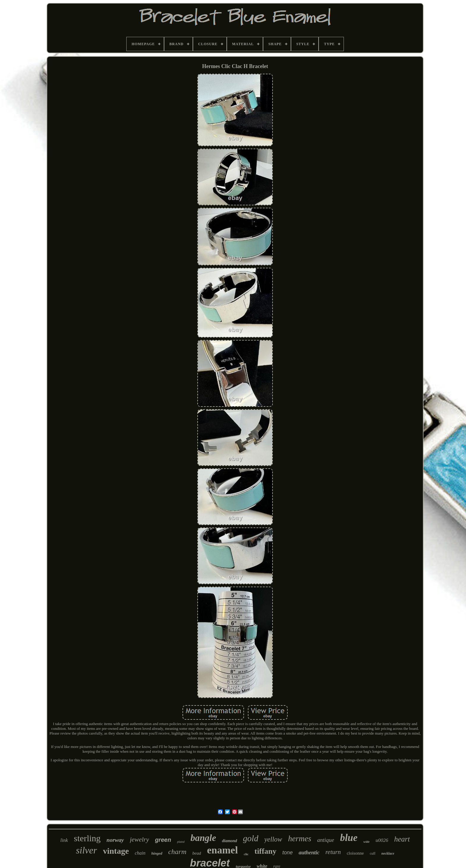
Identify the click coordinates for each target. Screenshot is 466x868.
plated (181, 842)
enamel (222, 850)
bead (197, 853)
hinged (157, 853)
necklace (388, 853)
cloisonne (355, 853)
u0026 (382, 840)
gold (251, 838)
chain (140, 853)
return (333, 852)
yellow (273, 839)
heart (402, 839)
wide (367, 842)
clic (246, 854)
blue (349, 838)
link (64, 840)
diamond (230, 841)
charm (177, 852)
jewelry (140, 839)
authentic (309, 853)
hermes (300, 839)
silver (86, 850)
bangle (203, 838)
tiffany (265, 851)
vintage (116, 851)
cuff (373, 853)
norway (115, 840)
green (163, 840)
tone (288, 853)
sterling (87, 838)
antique (326, 840)
